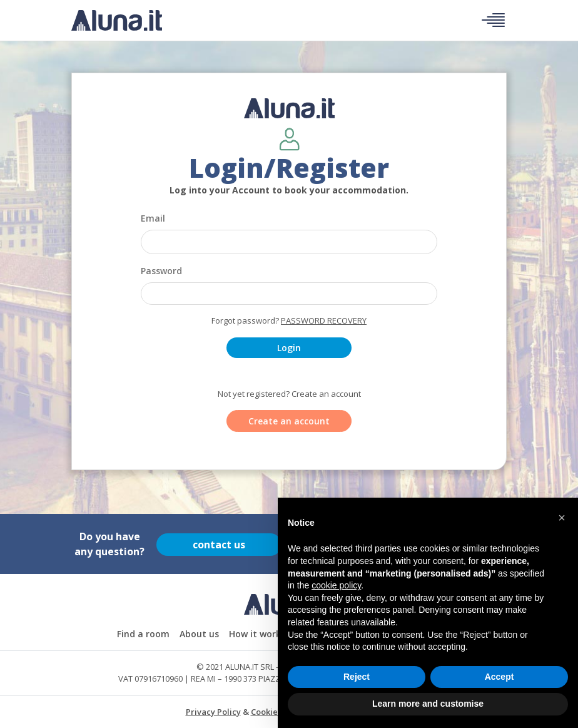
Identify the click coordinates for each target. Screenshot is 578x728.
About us (199, 634)
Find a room (143, 634)
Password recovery (324, 320)
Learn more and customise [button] (428, 704)
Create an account (289, 421)
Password (161, 271)
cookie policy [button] (336, 585)
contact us (219, 544)
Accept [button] (499, 677)
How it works (257, 634)
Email (153, 218)
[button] (562, 518)
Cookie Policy (277, 712)
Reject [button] (357, 677)
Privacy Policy (213, 712)
